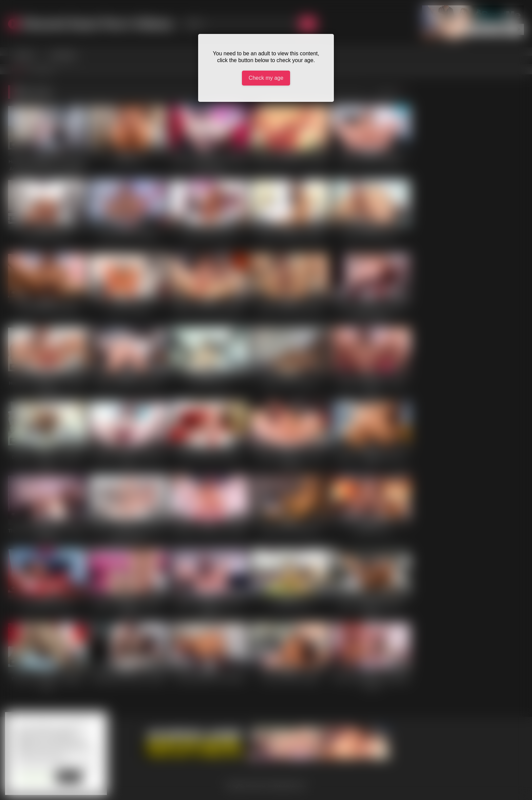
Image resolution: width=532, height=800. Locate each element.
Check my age (266, 78)
